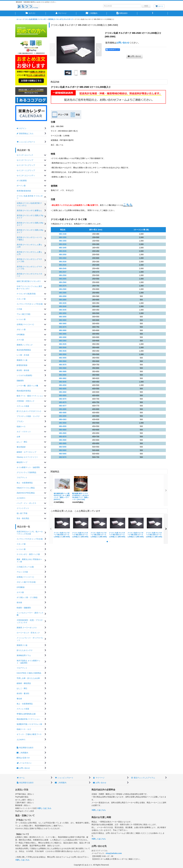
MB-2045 (63, 251)
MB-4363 (63, 419)
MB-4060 (63, 392)
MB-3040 (63, 306)
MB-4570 (63, 437)
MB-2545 (63, 268)
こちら (128, 205)
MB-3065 (63, 324)
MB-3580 (63, 368)
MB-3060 (63, 320)
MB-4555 (63, 426)
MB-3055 (63, 317)
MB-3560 (63, 361)
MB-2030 (63, 244)
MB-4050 (63, 385)
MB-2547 (63, 272)
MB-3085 (63, 334)
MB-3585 (63, 371)
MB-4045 (63, 382)
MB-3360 (63, 341)
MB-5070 (63, 457)
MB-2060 (63, 258)
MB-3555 (63, 358)
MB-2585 (63, 293)
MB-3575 (63, 365)
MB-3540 (63, 347)
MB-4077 (63, 406)
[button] (152, 13)
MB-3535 (63, 344)
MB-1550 (63, 237)
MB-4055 (63, 389)
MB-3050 (63, 313)
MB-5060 (63, 450)
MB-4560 (63, 430)
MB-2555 (63, 279)
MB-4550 (63, 423)
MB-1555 (63, 241)
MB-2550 (63, 275)
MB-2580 (63, 289)
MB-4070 (63, 399)
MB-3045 (63, 310)
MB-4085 (63, 413)
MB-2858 (63, 296)
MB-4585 (63, 443)
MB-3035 (63, 303)
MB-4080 (63, 409)
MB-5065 (63, 454)
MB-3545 (63, 351)
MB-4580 (63, 440)
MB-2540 (63, 265)
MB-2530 (63, 262)
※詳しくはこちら (44, 808)
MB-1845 (63, 248)
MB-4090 (63, 416)
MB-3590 (63, 375)
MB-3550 (63, 354)
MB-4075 (63, 402)
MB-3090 (63, 337)
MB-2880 (63, 300)
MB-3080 (63, 330)
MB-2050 (63, 254)
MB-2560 (63, 282)
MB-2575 (63, 286)
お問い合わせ (123, 43)
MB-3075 (63, 327)
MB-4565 (63, 433)
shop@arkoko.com (114, 853)
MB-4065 (63, 395)
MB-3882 (63, 378)
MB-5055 (63, 447)
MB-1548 (63, 234)
